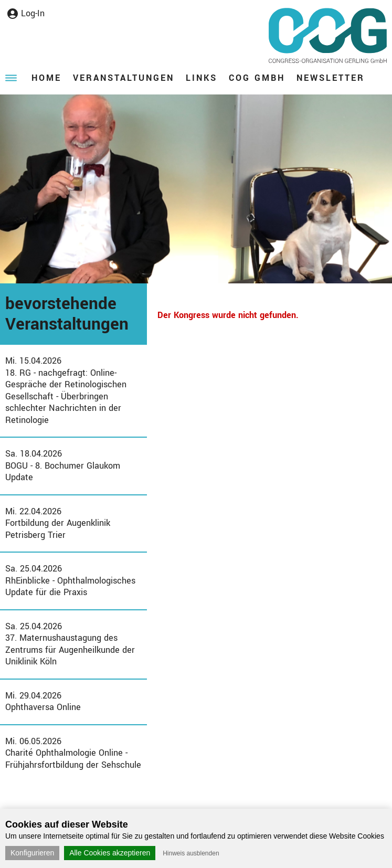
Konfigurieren (32, 853)
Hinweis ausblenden (191, 853)
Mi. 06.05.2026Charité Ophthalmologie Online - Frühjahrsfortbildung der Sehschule (73, 753)
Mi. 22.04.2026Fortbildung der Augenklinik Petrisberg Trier (58, 523)
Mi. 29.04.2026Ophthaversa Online (43, 702)
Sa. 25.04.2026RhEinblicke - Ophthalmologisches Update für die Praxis (70, 580)
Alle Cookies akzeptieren (110, 853)
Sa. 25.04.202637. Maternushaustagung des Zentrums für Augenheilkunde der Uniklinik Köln (70, 644)
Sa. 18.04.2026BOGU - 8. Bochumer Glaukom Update (63, 465)
